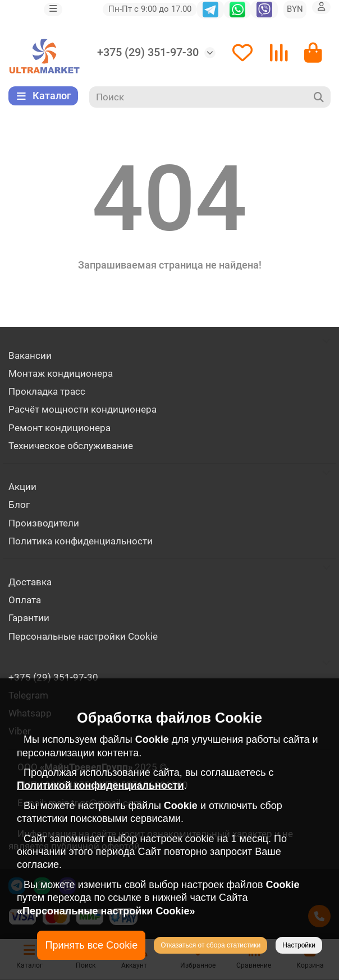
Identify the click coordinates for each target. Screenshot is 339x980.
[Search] (210, 97)
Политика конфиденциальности (81, 541)
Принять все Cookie (91, 945)
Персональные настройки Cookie (83, 636)
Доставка (30, 582)
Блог (19, 505)
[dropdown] (53, 10)
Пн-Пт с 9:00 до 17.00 (150, 9)
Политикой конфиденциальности (100, 785)
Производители (44, 523)
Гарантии (29, 618)
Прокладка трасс (47, 391)
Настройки (299, 945)
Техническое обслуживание (71, 446)
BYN (295, 9)
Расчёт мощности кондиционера (83, 409)
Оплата (25, 600)
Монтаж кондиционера (61, 373)
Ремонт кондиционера (59, 428)
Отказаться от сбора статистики (210, 945)
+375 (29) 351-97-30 (148, 52)
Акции (22, 487)
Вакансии (30, 355)
